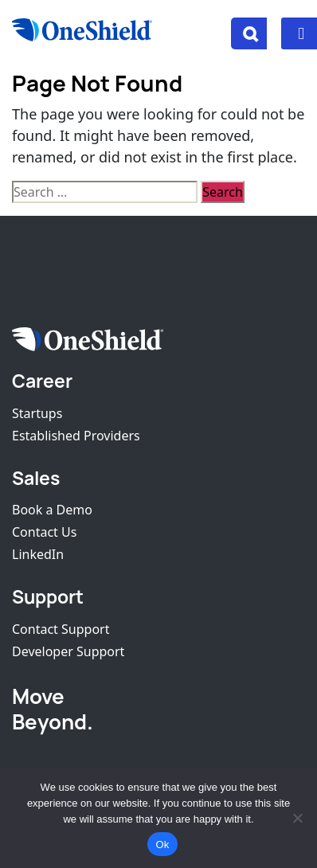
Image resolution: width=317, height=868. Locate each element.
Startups (37, 413)
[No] (297, 818)
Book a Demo (52, 510)
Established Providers (76, 436)
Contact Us (44, 532)
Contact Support (61, 629)
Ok (162, 845)
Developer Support (68, 651)
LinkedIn (38, 554)
